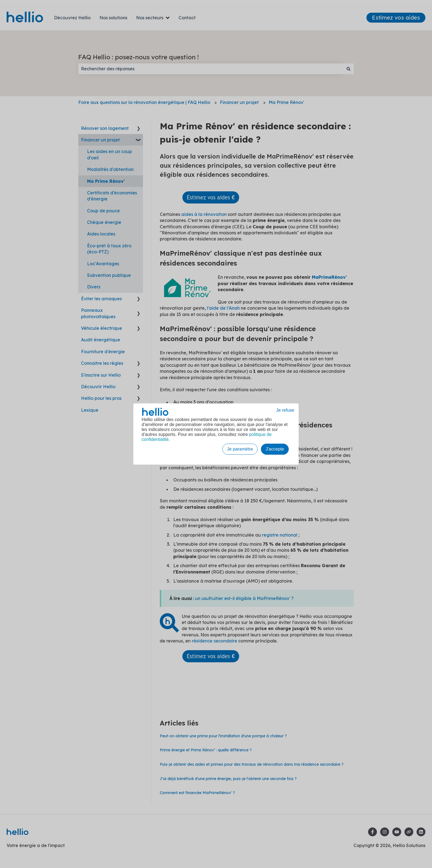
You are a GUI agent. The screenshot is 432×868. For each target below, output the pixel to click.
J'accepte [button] (275, 449)
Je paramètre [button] (240, 449)
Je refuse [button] (285, 410)
